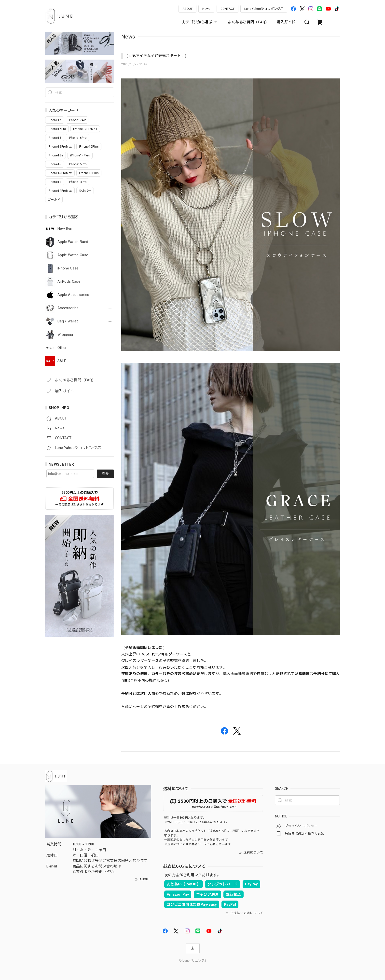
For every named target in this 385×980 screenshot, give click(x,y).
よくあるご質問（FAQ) (247, 22)
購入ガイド (286, 22)
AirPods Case (69, 282)
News (206, 9)
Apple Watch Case (73, 255)
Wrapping (65, 335)
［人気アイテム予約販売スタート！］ (157, 56)
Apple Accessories (73, 295)
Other (62, 348)
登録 (105, 474)
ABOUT (187, 9)
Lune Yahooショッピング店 (264, 9)
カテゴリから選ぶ (200, 22)
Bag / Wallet (68, 321)
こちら (78, 872)
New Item (66, 229)
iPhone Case (68, 268)
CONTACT (227, 9)
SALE (62, 361)
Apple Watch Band (73, 242)
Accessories (68, 308)
